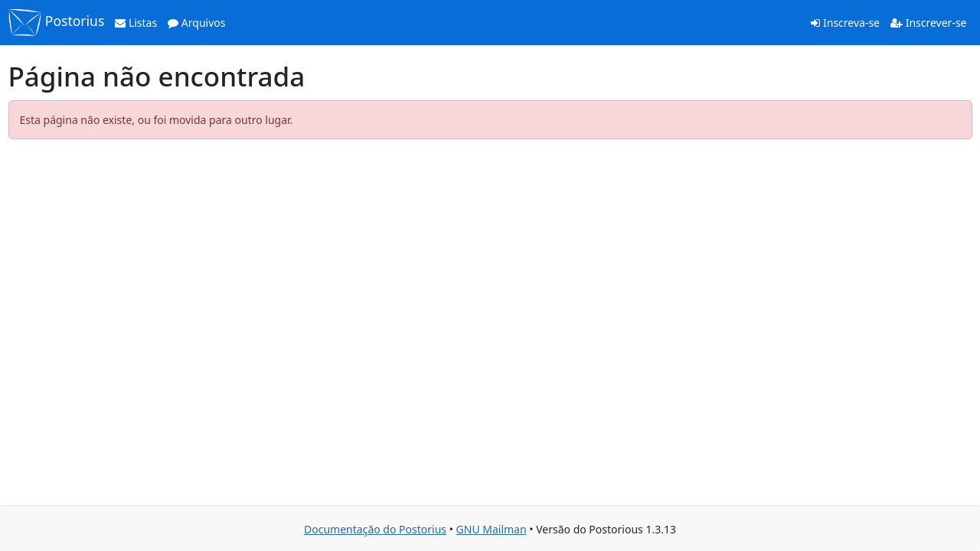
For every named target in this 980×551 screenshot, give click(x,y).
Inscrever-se (928, 23)
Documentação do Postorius (375, 529)
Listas (136, 23)
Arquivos (196, 23)
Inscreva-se (845, 23)
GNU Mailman (492, 529)
